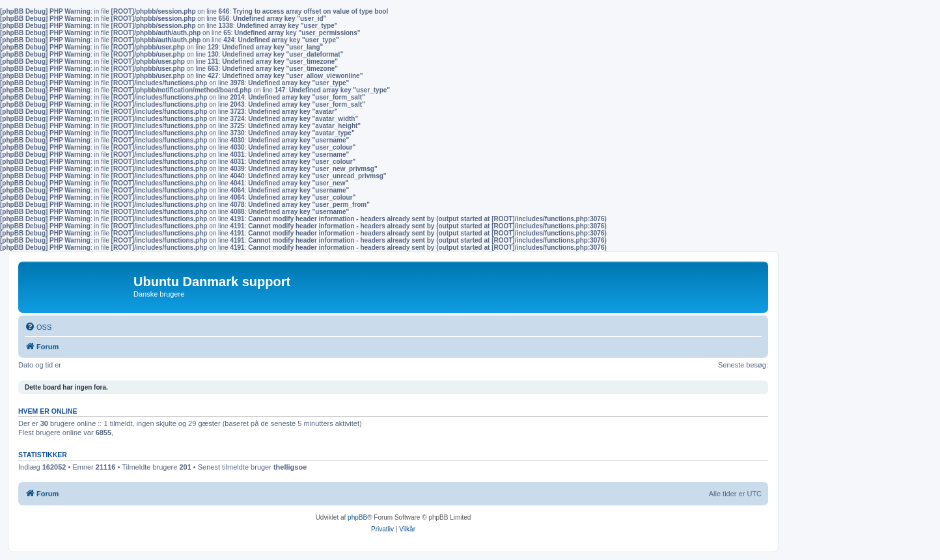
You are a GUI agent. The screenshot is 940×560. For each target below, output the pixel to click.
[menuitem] (38, 327)
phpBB (357, 517)
